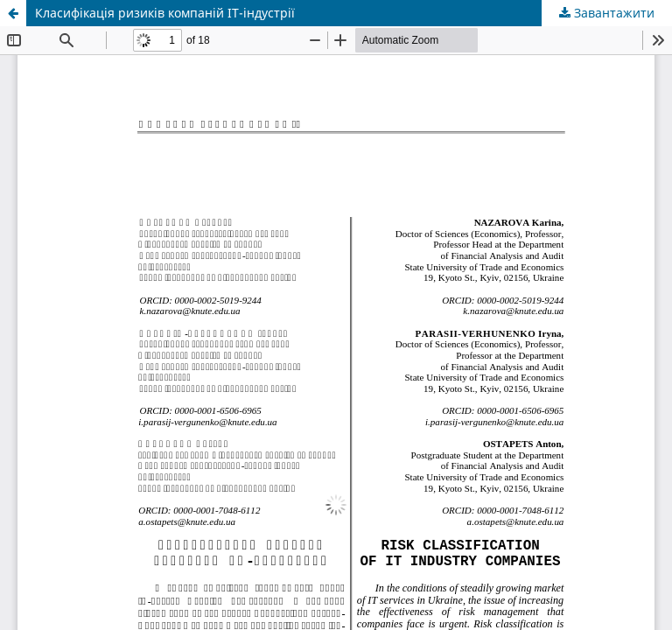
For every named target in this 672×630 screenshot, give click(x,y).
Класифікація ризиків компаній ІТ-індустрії (165, 13)
